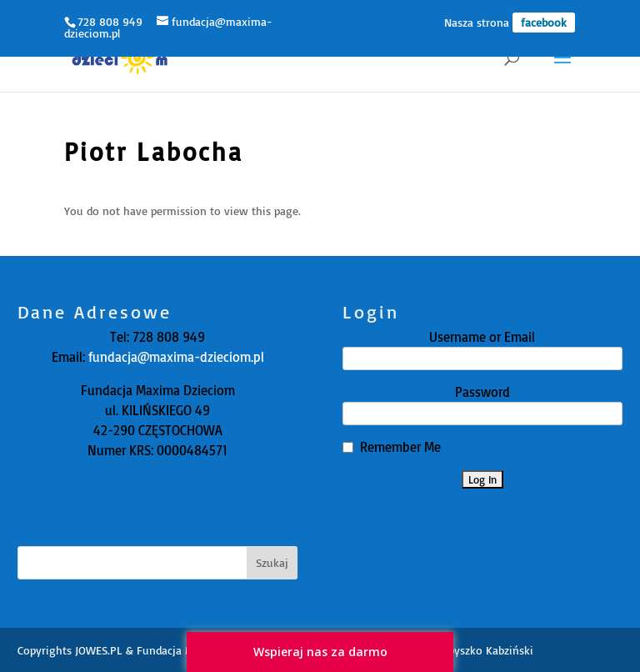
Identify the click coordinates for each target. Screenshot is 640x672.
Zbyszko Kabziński (488, 650)
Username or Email (482, 337)
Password (482, 392)
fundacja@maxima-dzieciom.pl (175, 357)
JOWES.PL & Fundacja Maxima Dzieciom (175, 650)
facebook (544, 22)
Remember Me (400, 447)
